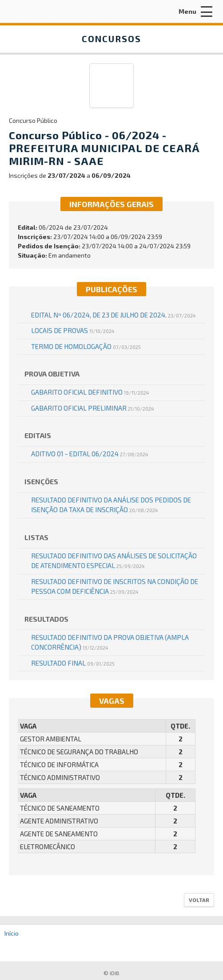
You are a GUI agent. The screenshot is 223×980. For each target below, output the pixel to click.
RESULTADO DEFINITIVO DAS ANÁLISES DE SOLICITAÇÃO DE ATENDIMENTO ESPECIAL (114, 561)
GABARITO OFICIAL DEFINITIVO (90, 392)
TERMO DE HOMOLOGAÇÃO (86, 346)
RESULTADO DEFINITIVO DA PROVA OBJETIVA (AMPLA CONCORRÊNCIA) (110, 642)
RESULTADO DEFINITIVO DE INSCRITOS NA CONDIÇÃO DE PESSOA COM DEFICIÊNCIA (115, 586)
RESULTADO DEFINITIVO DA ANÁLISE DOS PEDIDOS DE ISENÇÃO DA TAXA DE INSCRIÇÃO (111, 505)
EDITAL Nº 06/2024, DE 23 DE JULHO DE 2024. (113, 315)
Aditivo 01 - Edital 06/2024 (90, 454)
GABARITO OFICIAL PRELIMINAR (92, 408)
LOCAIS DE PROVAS (73, 330)
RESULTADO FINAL (73, 663)
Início (12, 933)
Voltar (199, 900)
